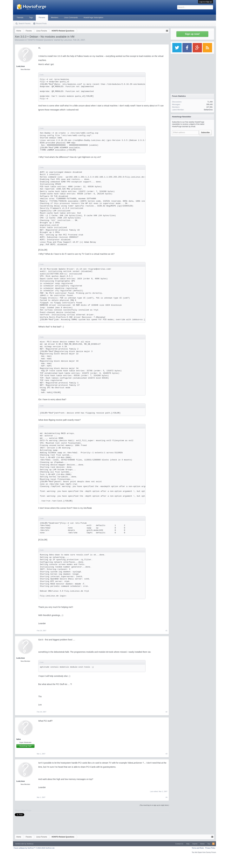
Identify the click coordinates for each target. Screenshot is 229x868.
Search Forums (25, 24)
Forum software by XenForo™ (34, 848)
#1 (166, 631)
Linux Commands (71, 18)
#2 (166, 712)
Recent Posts (41, 24)
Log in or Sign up (206, 2)
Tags (31, 18)
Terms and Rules (198, 848)
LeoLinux (68, 40)
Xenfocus (30, 844)
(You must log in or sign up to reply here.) (154, 805)
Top (209, 844)
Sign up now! (192, 34)
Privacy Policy (210, 848)
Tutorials (20, 18)
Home (202, 844)
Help (188, 844)
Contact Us (179, 844)
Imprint (195, 844)
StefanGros (208, 110)
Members (55, 18)
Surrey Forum (211, 852)
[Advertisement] (192, 156)
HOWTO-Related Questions (40, 40)
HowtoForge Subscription (93, 18)
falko (19, 739)
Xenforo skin (20, 844)
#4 (166, 797)
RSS (213, 844)
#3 (166, 754)
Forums (42, 18)
